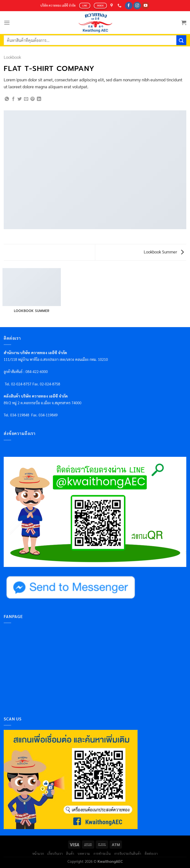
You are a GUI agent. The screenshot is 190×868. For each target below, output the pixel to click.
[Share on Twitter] (20, 99)
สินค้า (70, 853)
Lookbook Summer (164, 252)
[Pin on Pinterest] (33, 99)
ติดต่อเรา (151, 853)
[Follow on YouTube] (146, 6)
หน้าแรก (38, 853)
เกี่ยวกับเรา (55, 853)
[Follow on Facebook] (129, 6)
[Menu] (7, 23)
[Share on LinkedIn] (39, 99)
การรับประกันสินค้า (128, 853)
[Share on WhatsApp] (7, 99)
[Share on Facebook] (13, 99)
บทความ (84, 853)
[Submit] (181, 40)
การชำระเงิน (102, 853)
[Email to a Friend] (26, 99)
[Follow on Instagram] (137, 6)
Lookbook (12, 57)
